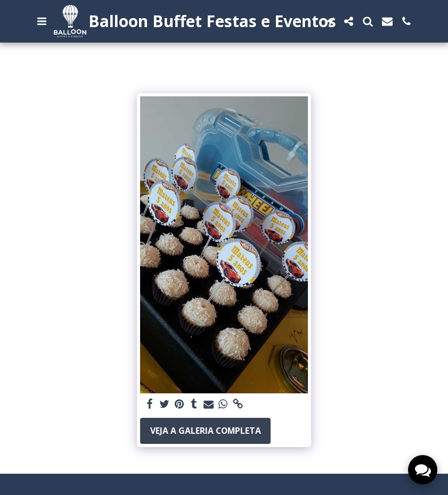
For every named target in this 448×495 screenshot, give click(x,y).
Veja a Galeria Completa (206, 431)
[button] (42, 21)
